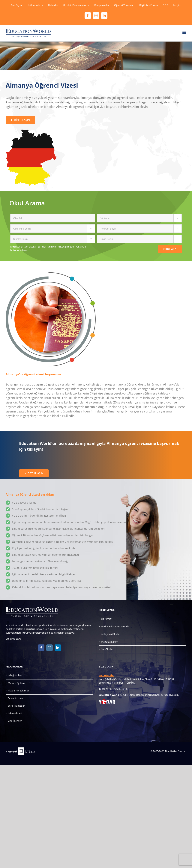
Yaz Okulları (108, 649)
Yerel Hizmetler (16, 706)
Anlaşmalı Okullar (111, 634)
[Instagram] (49, 648)
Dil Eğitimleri (15, 675)
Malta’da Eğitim (110, 642)
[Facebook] (41, 648)
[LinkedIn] (58, 648)
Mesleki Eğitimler (17, 683)
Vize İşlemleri (15, 721)
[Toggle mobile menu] (184, 32)
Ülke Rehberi (15, 713)
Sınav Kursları (15, 698)
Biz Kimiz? (106, 619)
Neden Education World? (115, 626)
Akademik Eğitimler (19, 691)
